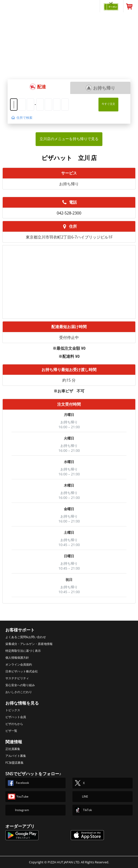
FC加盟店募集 (14, 763)
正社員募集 (13, 749)
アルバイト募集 (16, 756)
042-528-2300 (69, 213)
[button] (38, 87)
